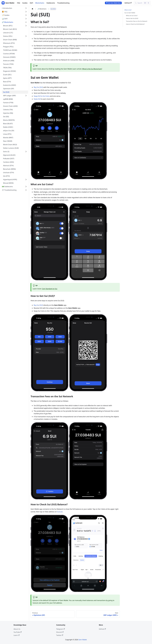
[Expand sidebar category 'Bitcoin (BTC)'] (26, 26)
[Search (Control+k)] (142, 3)
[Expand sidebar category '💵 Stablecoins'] (26, 187)
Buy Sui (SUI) (38, 87)
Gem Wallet (83, 640)
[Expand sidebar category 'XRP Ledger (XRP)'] (26, 96)
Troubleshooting (63, 3)
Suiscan (60, 512)
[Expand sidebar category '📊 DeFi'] (26, 19)
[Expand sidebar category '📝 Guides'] (26, 15)
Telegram (60, 629)
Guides (25, 3)
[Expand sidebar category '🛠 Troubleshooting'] (26, 190)
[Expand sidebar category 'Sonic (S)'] (26, 152)
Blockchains (40, 3)
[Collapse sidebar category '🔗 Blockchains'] (26, 22)
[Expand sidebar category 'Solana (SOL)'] (26, 36)
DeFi (31, 3)
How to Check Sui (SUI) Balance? (135, 24)
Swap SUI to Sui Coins (42, 96)
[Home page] (32, 9)
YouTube (18, 632)
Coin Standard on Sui (49, 289)
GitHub (128, 3)
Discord (60, 632)
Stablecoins (51, 3)
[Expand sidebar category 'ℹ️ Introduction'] (26, 8)
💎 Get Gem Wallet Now (113, 3)
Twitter (60, 635)
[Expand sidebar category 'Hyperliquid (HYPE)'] (26, 180)
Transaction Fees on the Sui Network (137, 21)
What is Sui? (128, 10)
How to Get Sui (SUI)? (132, 18)
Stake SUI (37, 99)
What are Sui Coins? (132, 16)
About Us (17, 629)
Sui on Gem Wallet (130, 13)
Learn (17, 635)
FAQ (19, 3)
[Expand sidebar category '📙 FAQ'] (26, 12)
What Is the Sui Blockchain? (92, 69)
